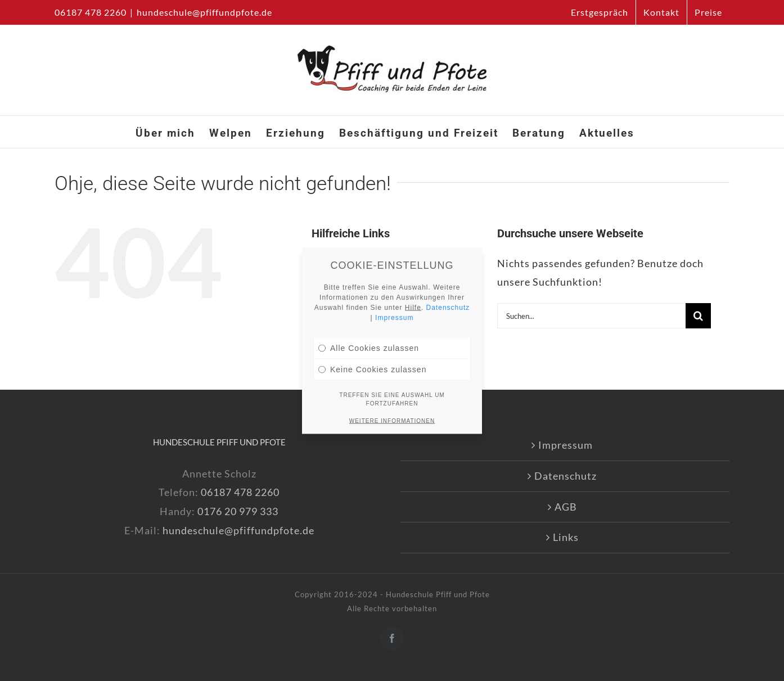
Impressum (566, 445)
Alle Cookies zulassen (369, 346)
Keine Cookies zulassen (372, 368)
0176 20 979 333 (238, 511)
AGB (566, 507)
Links (566, 537)
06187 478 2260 (240, 492)
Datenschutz (566, 476)
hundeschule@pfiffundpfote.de (204, 12)
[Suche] (698, 316)
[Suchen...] (591, 316)
